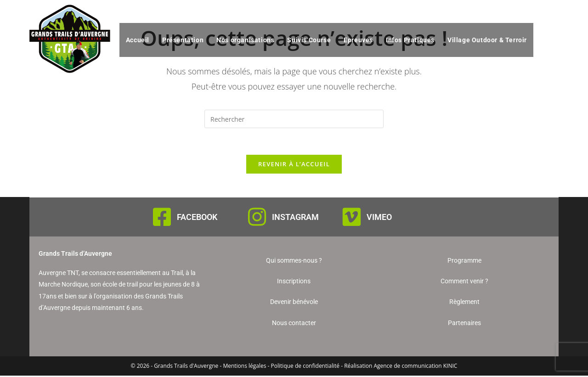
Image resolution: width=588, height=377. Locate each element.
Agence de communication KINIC (415, 367)
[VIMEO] (352, 218)
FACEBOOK (197, 218)
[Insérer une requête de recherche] (294, 119)
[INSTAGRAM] (257, 218)
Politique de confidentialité (305, 367)
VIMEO (379, 218)
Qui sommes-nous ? (294, 262)
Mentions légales (244, 367)
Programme (464, 262)
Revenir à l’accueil (294, 165)
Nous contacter (294, 324)
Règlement (464, 304)
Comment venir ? (464, 282)
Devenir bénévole (294, 304)
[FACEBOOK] (162, 218)
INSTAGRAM (295, 218)
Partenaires (464, 324)
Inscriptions (294, 282)
